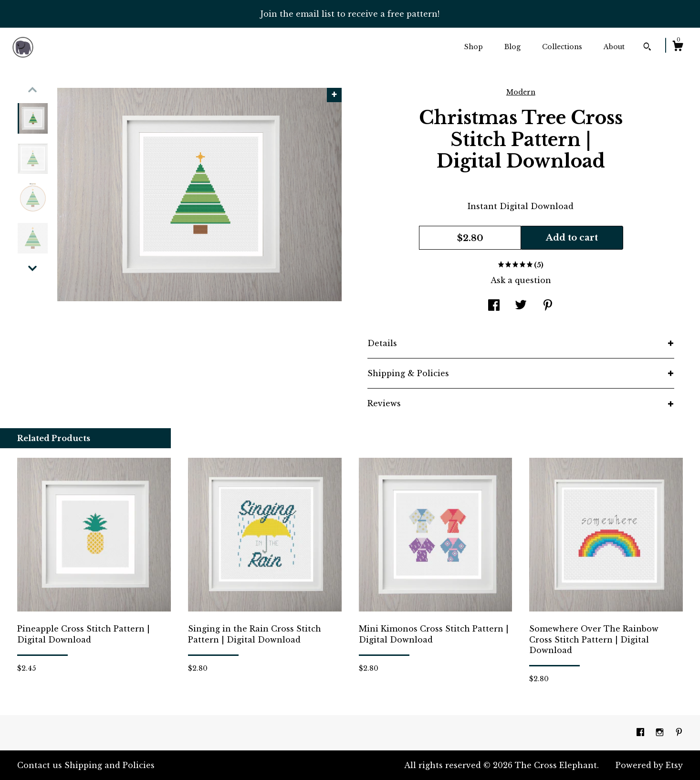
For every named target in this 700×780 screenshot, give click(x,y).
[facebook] (642, 732)
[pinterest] (679, 732)
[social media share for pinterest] (548, 306)
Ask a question (521, 280)
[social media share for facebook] (494, 306)
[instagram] (661, 732)
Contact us (40, 765)
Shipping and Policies (110, 765)
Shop (474, 47)
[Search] (647, 48)
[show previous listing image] (32, 90)
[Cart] (678, 47)
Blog (512, 47)
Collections (562, 47)
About (614, 47)
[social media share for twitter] (521, 306)
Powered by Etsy (649, 765)
